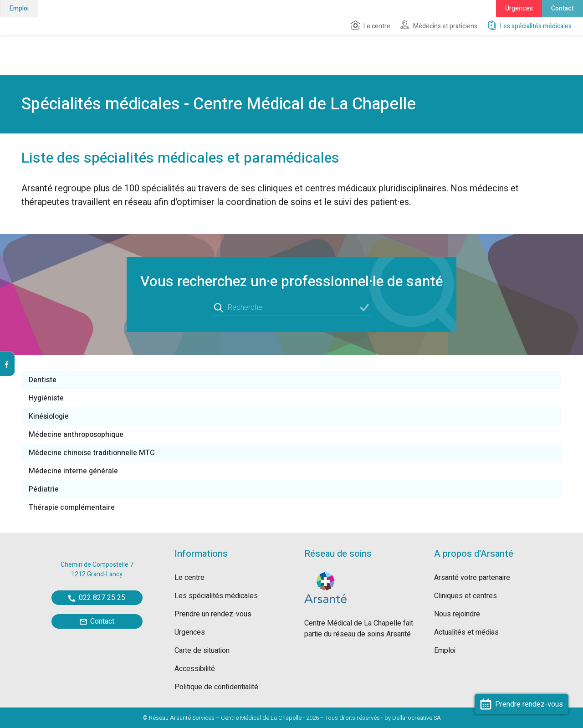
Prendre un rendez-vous (213, 614)
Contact (563, 8)
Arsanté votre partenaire (472, 578)
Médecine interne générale (73, 471)
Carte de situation (202, 651)
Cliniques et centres (465, 596)
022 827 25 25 (97, 598)
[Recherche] (291, 308)
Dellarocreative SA (417, 718)
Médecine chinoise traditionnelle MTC (92, 453)
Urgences (519, 8)
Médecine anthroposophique (76, 435)
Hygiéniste (46, 398)
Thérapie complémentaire (72, 508)
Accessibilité (195, 669)
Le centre (370, 26)
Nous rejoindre (457, 614)
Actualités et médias (466, 632)
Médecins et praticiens (438, 26)
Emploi (19, 8)
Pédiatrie (44, 489)
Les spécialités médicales (529, 26)
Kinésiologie (49, 416)
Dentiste (43, 380)
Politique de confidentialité (216, 687)
